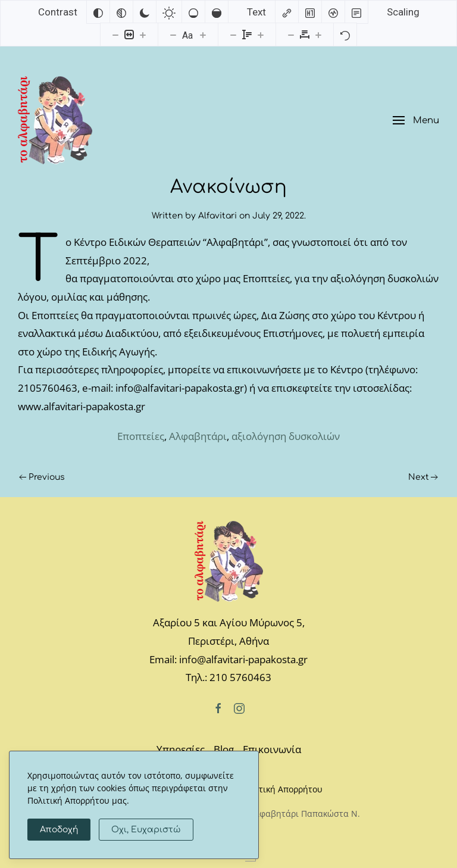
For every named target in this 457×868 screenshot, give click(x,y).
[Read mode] (356, 12)
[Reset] (345, 35)
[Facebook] (218, 708)
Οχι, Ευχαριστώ (146, 830)
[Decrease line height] (233, 35)
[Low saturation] (193, 12)
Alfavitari (217, 216)
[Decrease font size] (173, 35)
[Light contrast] (169, 12)
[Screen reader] (333, 12)
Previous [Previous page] (42, 477)
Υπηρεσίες (181, 749)
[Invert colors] (98, 12)
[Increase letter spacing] (318, 35)
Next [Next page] (423, 477)
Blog (224, 749)
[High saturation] (217, 12)
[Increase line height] (261, 35)
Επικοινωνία (272, 749)
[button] (416, 121)
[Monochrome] (121, 12)
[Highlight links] (287, 12)
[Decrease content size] (115, 35)
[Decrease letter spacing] (291, 35)
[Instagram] (239, 708)
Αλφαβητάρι (198, 436)
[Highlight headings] (310, 12)
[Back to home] (55, 120)
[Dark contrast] (145, 12)
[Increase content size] (143, 35)
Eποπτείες (141, 436)
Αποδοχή (59, 830)
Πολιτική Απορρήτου (281, 789)
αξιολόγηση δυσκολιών (286, 436)
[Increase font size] (203, 35)
